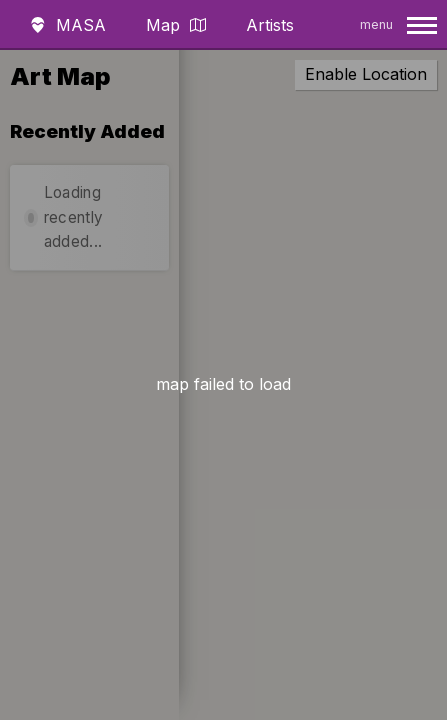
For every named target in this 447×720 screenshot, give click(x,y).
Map (176, 25)
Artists (270, 25)
